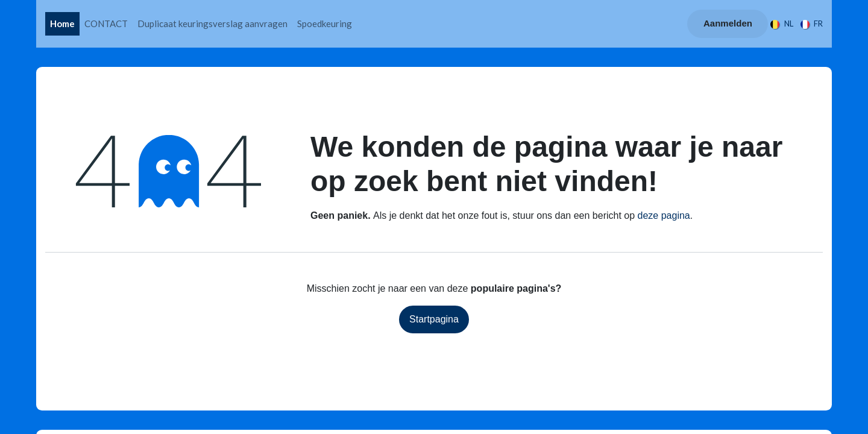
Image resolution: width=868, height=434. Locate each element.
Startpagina (434, 319)
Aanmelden (728, 23)
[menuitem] (62, 24)
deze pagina (664, 215)
